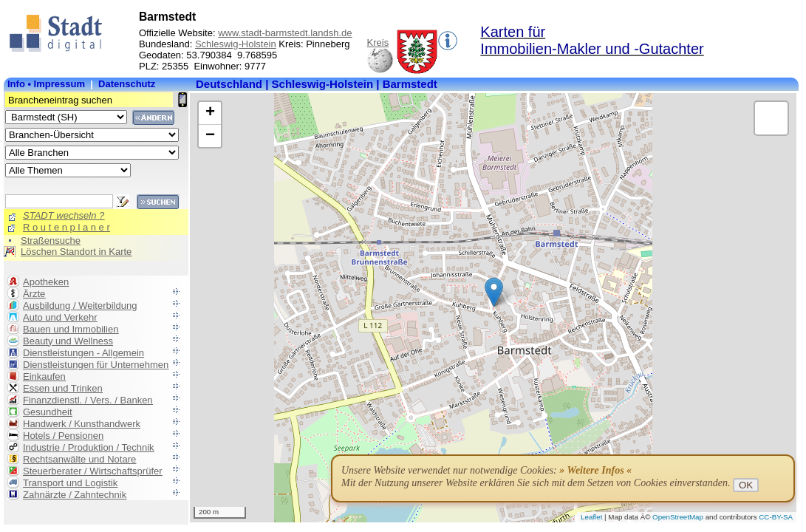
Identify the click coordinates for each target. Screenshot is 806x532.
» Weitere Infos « (595, 470)
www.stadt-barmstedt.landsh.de (285, 33)
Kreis (378, 42)
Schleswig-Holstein (236, 44)
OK (746, 485)
